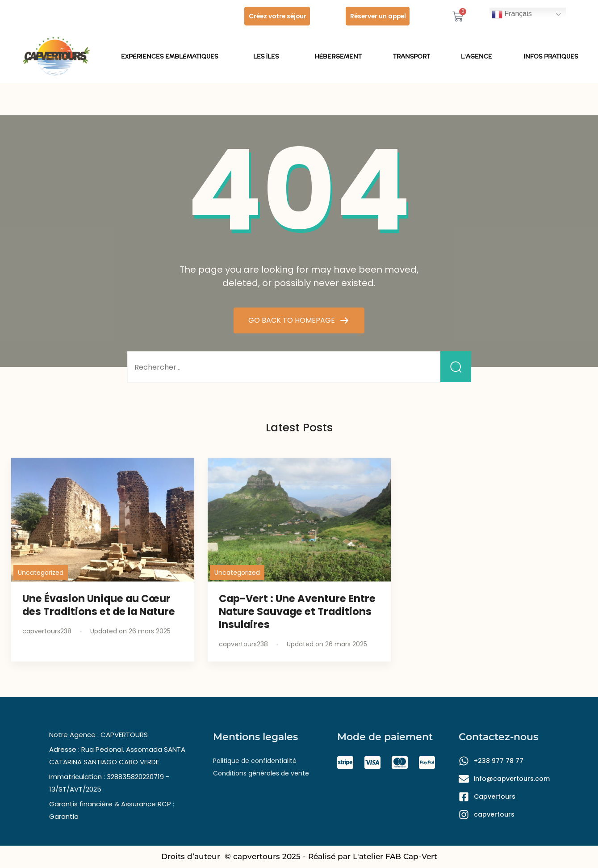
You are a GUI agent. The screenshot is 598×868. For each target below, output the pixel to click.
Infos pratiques (551, 57)
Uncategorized (41, 573)
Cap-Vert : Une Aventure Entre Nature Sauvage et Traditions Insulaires (297, 611)
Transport (412, 57)
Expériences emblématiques (171, 57)
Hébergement (338, 57)
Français (512, 14)
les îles (268, 57)
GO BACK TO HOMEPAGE (293, 320)
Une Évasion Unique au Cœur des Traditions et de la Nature (99, 605)
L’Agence (477, 57)
